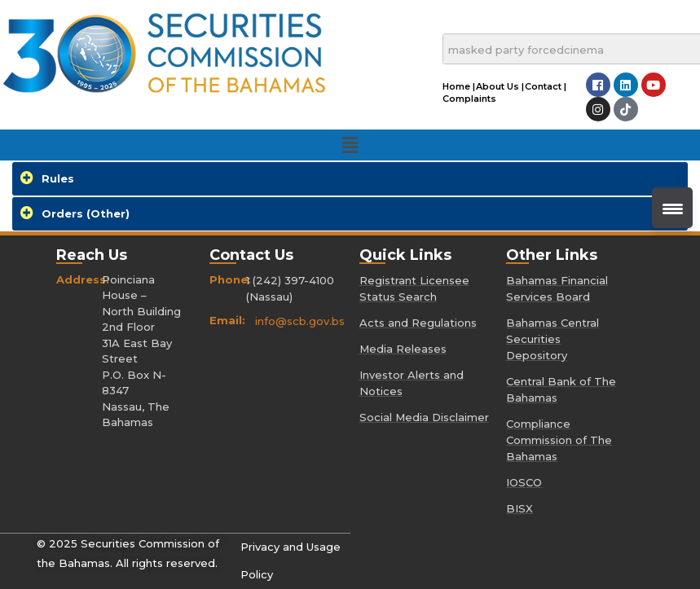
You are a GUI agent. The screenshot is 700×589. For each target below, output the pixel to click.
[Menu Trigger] (672, 208)
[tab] (350, 179)
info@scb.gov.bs (300, 321)
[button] (350, 145)
